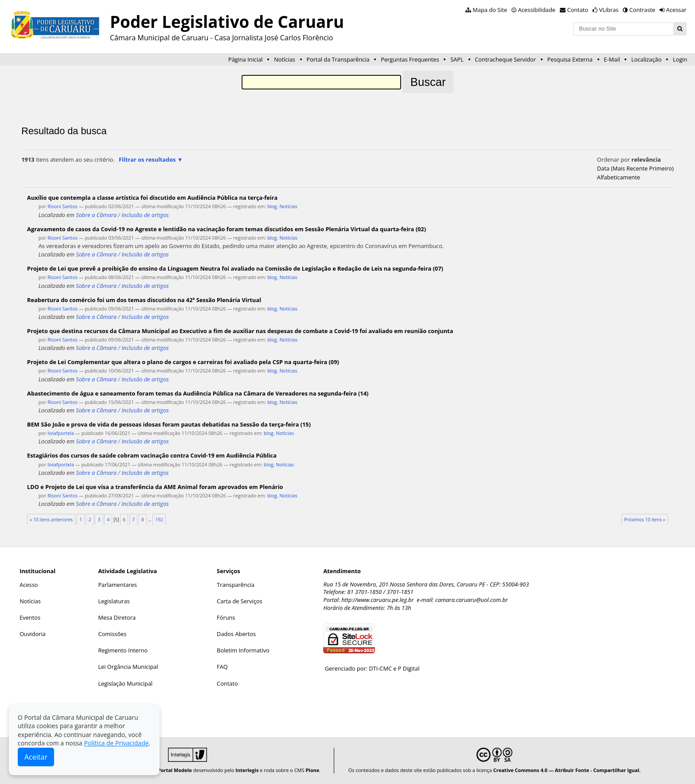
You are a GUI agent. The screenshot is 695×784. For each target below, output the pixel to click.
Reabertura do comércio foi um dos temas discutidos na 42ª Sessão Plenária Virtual (144, 300)
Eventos (30, 617)
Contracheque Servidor (505, 59)
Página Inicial (246, 59)
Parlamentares (117, 585)
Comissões (112, 634)
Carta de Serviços (240, 601)
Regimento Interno (123, 650)
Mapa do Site (490, 10)
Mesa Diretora (117, 617)
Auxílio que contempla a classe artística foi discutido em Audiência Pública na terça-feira (152, 198)
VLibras (609, 10)
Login (680, 59)
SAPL (457, 59)
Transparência (236, 585)
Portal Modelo (175, 770)
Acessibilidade (537, 10)
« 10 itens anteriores (51, 520)
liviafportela (61, 433)
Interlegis (247, 770)
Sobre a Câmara (96, 215)
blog (272, 206)
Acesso (29, 585)
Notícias (285, 59)
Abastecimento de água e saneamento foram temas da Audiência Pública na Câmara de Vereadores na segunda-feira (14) (198, 393)
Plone (312, 770)
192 (159, 520)
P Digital (409, 668)
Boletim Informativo (243, 650)
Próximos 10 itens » (645, 520)
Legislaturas (114, 601)
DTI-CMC (380, 668)
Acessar (676, 10)
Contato (578, 10)
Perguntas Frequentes (410, 59)
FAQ (222, 667)
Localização (646, 59)
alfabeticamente (619, 177)
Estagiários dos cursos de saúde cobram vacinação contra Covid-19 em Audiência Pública (152, 455)
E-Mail (612, 59)
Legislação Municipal (125, 683)
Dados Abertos (236, 634)
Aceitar (36, 757)
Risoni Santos (62, 206)
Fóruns (226, 617)
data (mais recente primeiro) (635, 168)
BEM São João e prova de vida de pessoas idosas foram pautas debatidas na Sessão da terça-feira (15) (169, 424)
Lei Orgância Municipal (128, 667)
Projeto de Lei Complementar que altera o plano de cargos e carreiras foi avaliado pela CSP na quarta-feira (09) (183, 362)
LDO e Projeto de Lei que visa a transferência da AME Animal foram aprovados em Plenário (155, 487)
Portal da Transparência (338, 59)
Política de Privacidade (116, 743)
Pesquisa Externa (570, 59)
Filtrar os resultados (147, 159)
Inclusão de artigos (145, 215)
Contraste (642, 10)
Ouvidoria (33, 634)
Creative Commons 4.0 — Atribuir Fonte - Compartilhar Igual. (567, 770)
